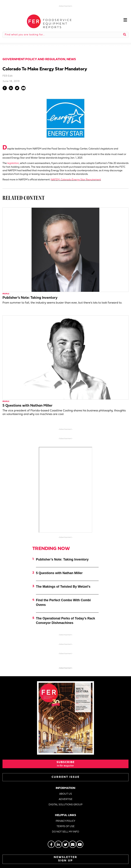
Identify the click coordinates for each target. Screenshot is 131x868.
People (6, 294)
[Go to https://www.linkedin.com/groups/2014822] (58, 844)
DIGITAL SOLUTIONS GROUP (65, 805)
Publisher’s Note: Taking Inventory (30, 298)
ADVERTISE (66, 799)
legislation (13, 163)
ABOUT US (66, 794)
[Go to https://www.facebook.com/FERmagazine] (51, 844)
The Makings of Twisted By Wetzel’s (63, 587)
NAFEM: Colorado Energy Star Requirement (76, 180)
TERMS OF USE (66, 826)
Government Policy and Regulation (34, 59)
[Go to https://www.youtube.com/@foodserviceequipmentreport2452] (80, 844)
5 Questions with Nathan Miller (27, 406)
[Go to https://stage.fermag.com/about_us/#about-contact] (73, 844)
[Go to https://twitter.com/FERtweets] (65, 844)
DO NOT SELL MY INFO (65, 832)
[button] (65, 764)
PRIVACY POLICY (65, 821)
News (71, 59)
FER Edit (7, 76)
